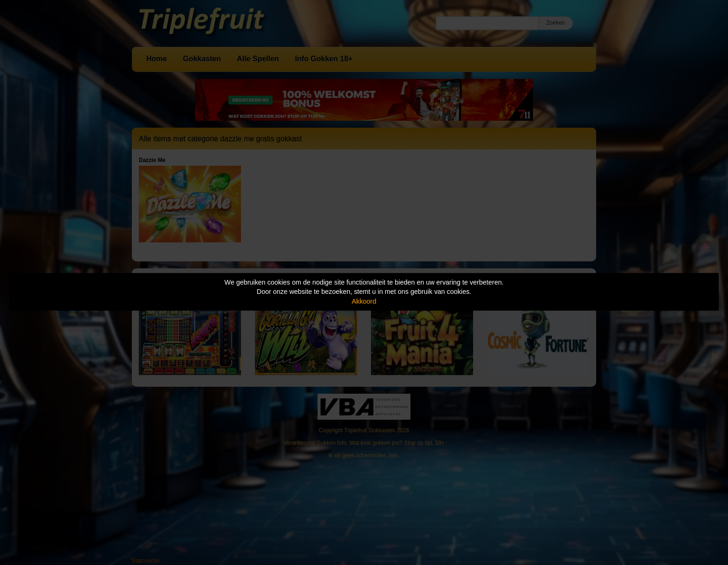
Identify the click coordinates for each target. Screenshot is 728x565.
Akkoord (364, 301)
